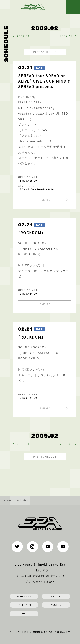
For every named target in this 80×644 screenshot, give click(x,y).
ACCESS (56, 605)
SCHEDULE (24, 596)
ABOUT (56, 596)
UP (24, 613)
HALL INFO (24, 605)
